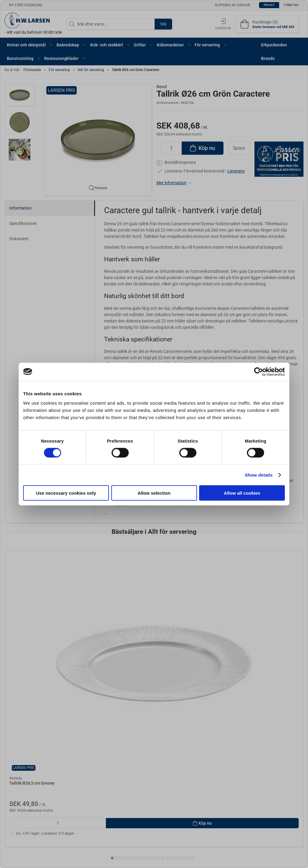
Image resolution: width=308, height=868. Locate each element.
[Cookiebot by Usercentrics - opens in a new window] (259, 372)
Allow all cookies (242, 493)
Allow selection (154, 493)
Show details (259, 475)
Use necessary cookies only (66, 493)
